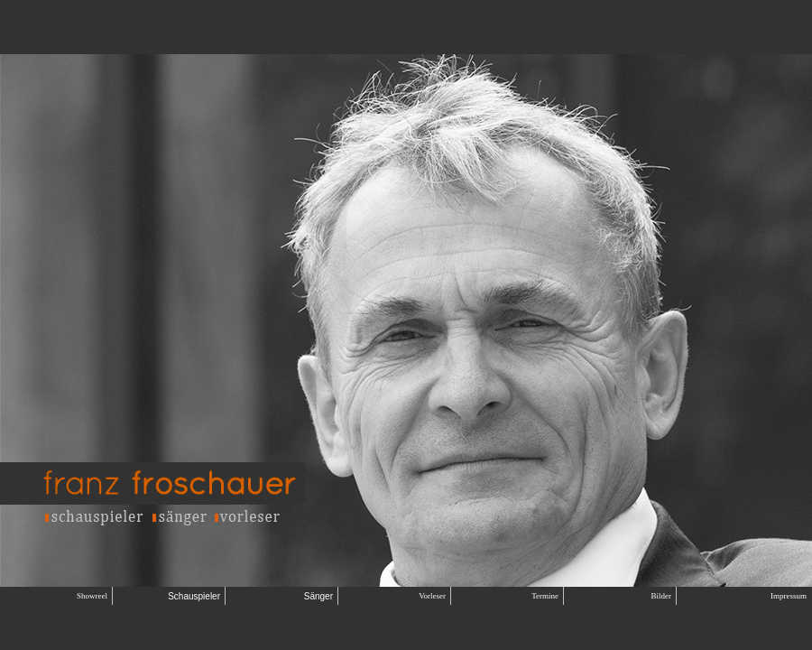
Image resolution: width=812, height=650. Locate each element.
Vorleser (432, 596)
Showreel (92, 596)
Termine (545, 596)
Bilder (662, 596)
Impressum (789, 596)
